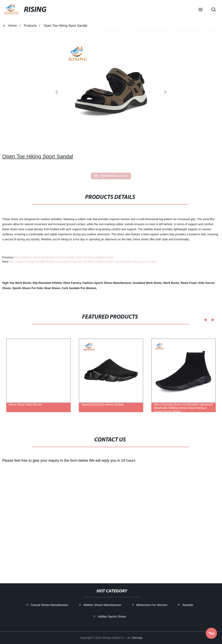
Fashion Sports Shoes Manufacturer (107, 283)
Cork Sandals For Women (79, 288)
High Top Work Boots (17, 283)
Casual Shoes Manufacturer (58, 605)
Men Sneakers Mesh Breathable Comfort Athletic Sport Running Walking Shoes (64, 257)
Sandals (196, 605)
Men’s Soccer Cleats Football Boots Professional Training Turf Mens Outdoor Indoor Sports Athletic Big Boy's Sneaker (83, 262)
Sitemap (137, 638)
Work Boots (171, 283)
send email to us (111, 176)
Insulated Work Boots (147, 283)
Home (13, 26)
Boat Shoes (52, 288)
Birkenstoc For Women (160, 605)
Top (211, 632)
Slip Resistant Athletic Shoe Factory (57, 283)
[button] (201, 10)
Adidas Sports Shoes (120, 616)
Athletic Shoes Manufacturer (111, 605)
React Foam (189, 283)
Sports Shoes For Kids (28, 288)
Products (30, 26)
